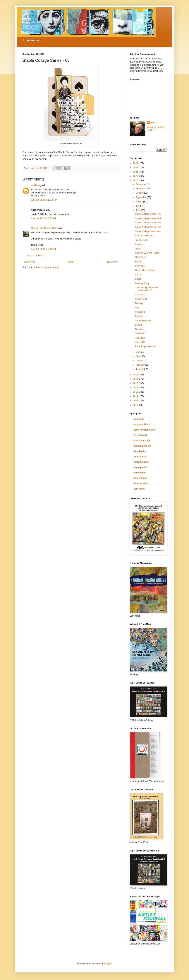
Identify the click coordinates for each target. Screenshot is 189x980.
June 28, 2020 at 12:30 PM (44, 200)
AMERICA (140, 342)
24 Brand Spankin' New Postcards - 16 (147, 289)
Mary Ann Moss (142, 424)
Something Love (143, 321)
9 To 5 (138, 275)
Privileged (140, 312)
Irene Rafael (140, 473)
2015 (136, 392)
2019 (136, 375)
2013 (136, 401)
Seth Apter (139, 489)
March (139, 361)
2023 (136, 168)
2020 (136, 181)
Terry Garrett (140, 435)
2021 (136, 176)
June (138, 210)
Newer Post (29, 262)
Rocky (138, 262)
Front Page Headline (145, 346)
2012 (136, 405)
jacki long (36, 185)
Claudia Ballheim (142, 446)
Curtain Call (141, 299)
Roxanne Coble (141, 462)
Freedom (140, 316)
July (138, 206)
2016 (136, 388)
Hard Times (141, 257)
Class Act (140, 295)
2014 (136, 396)
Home (71, 262)
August (139, 202)
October (140, 193)
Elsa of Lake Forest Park (44, 228)
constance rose (142, 441)
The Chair (140, 338)
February (140, 365)
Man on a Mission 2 (145, 236)
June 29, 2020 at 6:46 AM (43, 249)
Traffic (138, 249)
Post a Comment (35, 256)
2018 (136, 379)
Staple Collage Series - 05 (148, 214)
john (153, 122)
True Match (141, 333)
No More (139, 329)
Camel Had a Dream (145, 270)
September (141, 197)
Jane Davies (140, 451)
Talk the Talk (141, 240)
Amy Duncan (140, 478)
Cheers (139, 244)
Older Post (112, 262)
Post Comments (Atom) (48, 267)
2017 (136, 383)
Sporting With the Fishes (147, 253)
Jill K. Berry (140, 457)
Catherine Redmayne (144, 430)
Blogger (108, 964)
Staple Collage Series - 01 (148, 231)
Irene (138, 308)
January (140, 369)
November (141, 189)
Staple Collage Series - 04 (148, 218)
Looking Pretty (142, 283)
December (141, 184)
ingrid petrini (140, 467)
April (138, 356)
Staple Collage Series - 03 (148, 223)
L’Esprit (139, 325)
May (138, 352)
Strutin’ (139, 279)
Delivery (139, 303)
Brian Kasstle (141, 483)
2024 (136, 163)
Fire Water (140, 266)
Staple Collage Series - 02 (148, 227)
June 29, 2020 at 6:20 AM (43, 218)
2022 (136, 172)
